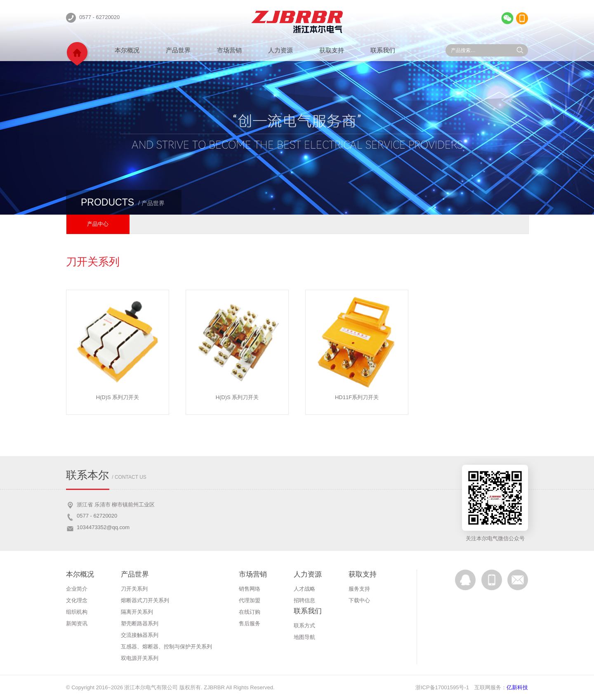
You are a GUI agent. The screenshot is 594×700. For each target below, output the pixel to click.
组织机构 (77, 612)
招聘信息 (304, 600)
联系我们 (383, 50)
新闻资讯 (77, 623)
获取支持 (332, 50)
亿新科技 (517, 687)
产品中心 (98, 224)
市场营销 (229, 50)
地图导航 (304, 637)
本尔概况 (127, 50)
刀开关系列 (134, 589)
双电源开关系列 (140, 658)
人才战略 (304, 589)
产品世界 (178, 50)
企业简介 (77, 589)
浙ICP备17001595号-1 (442, 687)
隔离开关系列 (137, 612)
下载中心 (359, 600)
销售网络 (250, 589)
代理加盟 (250, 600)
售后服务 (250, 623)
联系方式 (304, 626)
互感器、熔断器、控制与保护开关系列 (166, 647)
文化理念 (77, 600)
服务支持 (359, 589)
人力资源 (280, 50)
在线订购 (250, 612)
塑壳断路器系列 (140, 623)
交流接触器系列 (140, 635)
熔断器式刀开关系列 (145, 600)
